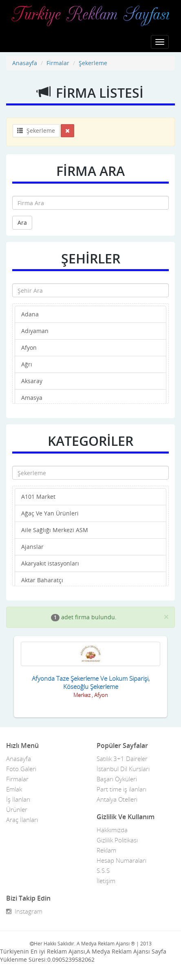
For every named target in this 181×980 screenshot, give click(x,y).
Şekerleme (93, 63)
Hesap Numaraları (121, 860)
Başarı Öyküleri (117, 779)
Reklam (106, 850)
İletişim (106, 881)
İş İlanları (18, 799)
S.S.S (103, 870)
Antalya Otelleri (117, 799)
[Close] (166, 617)
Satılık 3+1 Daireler (122, 759)
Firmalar (58, 63)
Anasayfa (25, 63)
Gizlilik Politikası (117, 840)
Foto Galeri (21, 769)
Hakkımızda (112, 830)
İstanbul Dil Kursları (123, 769)
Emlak (14, 789)
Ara (22, 223)
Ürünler (17, 809)
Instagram (24, 911)
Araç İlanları (22, 820)
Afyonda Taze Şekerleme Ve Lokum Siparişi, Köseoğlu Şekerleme (91, 682)
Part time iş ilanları (121, 789)
